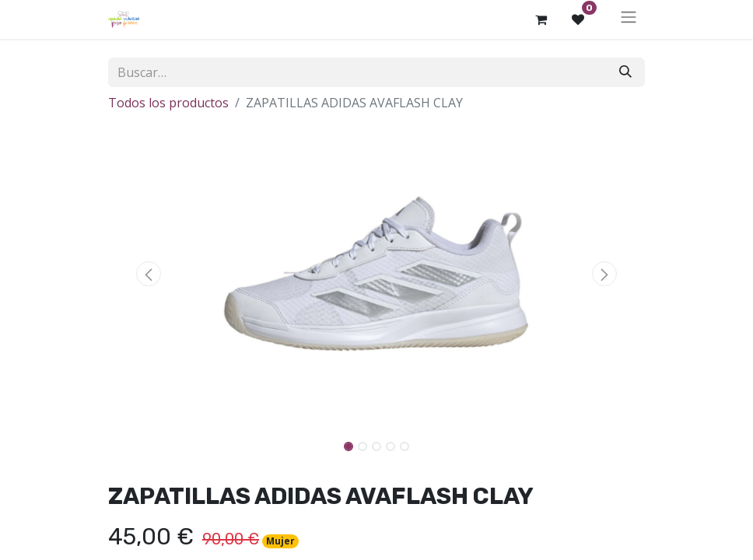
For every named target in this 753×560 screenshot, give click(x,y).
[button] (149, 274)
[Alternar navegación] (629, 19)
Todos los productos (168, 103)
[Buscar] (625, 72)
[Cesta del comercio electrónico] (541, 19)
